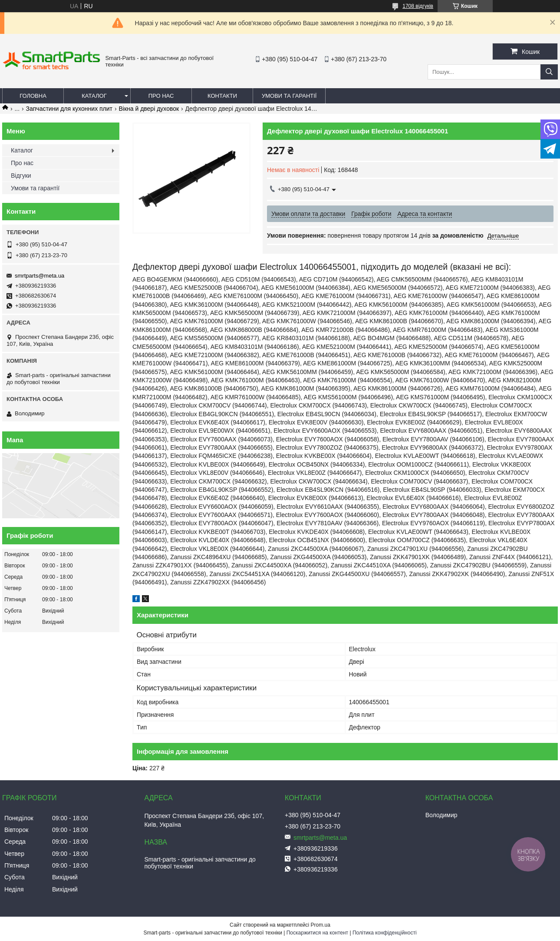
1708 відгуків (418, 6)
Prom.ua (321, 925)
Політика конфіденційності (385, 933)
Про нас (161, 96)
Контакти (222, 96)
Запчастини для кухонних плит (69, 109)
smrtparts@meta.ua (40, 276)
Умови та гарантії (289, 96)
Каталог (94, 96)
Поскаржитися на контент (317, 933)
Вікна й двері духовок (149, 109)
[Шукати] (549, 72)
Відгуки (21, 176)
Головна (33, 96)
